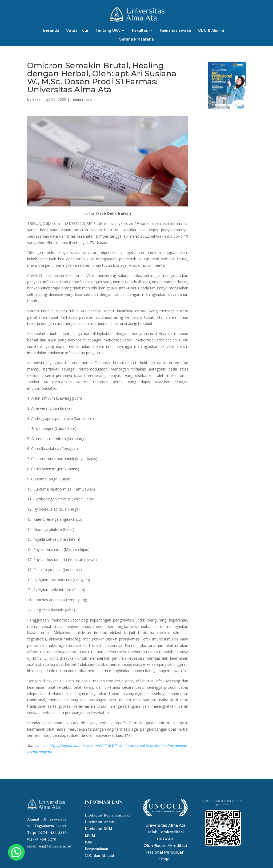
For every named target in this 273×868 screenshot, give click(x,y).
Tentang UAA (108, 31)
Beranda (51, 31)
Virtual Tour (77, 31)
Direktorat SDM (99, 829)
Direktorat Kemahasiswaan (108, 815)
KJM (89, 842)
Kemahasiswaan (176, 31)
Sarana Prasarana (136, 39)
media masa (81, 99)
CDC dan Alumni (99, 856)
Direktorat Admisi (100, 822)
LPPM (90, 836)
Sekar (37, 99)
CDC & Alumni (211, 31)
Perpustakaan (96, 849)
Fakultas (140, 31)
